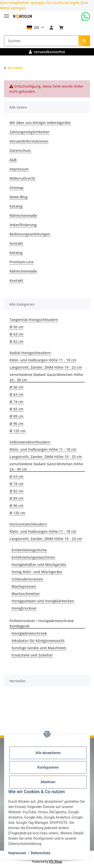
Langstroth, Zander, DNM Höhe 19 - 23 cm (46, 367)
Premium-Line (22, 262)
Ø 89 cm (16, 416)
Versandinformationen (29, 141)
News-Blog (19, 197)
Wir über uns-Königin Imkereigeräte (40, 123)
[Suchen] (41, 41)
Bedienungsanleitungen (30, 234)
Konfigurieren (48, 767)
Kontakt (16, 243)
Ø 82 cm (16, 341)
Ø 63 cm (16, 334)
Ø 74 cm (16, 402)
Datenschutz (40, 853)
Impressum (17, 853)
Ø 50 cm (16, 327)
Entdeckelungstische (29, 550)
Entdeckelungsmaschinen (33, 557)
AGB (13, 160)
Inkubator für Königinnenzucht (38, 641)
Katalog (16, 206)
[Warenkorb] (61, 28)
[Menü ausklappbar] (7, 14)
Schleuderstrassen (27, 579)
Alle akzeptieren (48, 753)
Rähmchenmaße (23, 215)
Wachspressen (24, 586)
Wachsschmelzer (26, 594)
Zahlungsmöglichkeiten (29, 132)
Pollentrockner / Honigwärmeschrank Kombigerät (42, 623)
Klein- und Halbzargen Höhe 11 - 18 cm (43, 360)
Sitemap (17, 188)
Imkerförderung (23, 225)
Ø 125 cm (17, 431)
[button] (51, 28)
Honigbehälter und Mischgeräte (39, 564)
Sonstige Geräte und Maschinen (39, 648)
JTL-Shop (56, 862)
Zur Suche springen (63, 3)
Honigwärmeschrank (29, 633)
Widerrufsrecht (22, 178)
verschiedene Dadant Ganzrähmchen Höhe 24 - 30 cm (46, 377)
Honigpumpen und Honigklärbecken (43, 601)
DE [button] (33, 28)
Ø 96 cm (16, 423)
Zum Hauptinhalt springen (23, 3)
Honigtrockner (24, 608)
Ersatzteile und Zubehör (32, 655)
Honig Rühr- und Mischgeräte (37, 572)
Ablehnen (48, 782)
